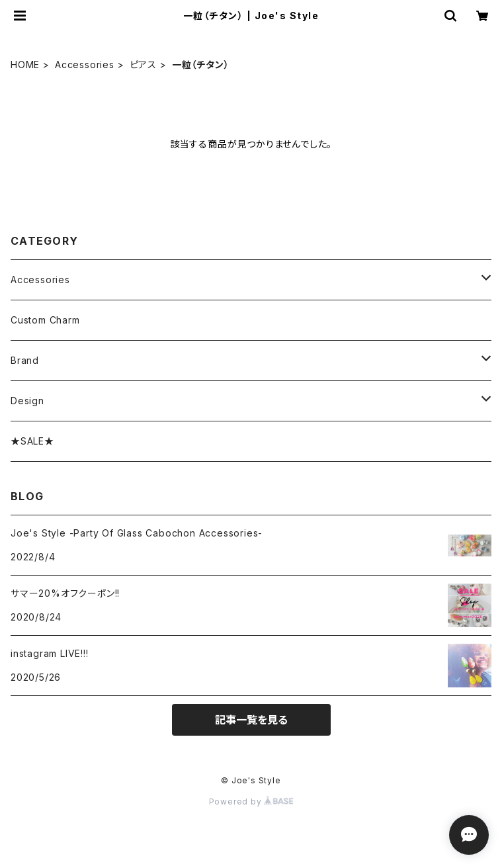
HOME (25, 65)
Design (27, 401)
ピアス (143, 65)
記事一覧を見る (251, 720)
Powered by (251, 802)
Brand (25, 360)
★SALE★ (32, 441)
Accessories (85, 65)
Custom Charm (45, 320)
